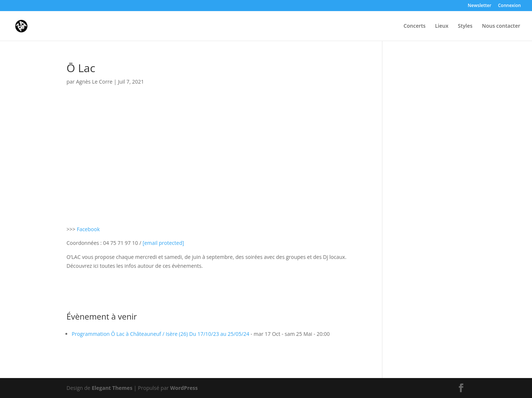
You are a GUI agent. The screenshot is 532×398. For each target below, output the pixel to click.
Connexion (509, 6)
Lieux (442, 26)
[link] (163, 243)
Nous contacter (501, 26)
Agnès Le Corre (94, 82)
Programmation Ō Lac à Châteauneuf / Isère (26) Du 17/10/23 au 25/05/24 (161, 334)
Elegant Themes (112, 388)
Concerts (415, 26)
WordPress (184, 388)
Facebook (88, 229)
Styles (465, 26)
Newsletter (480, 6)
